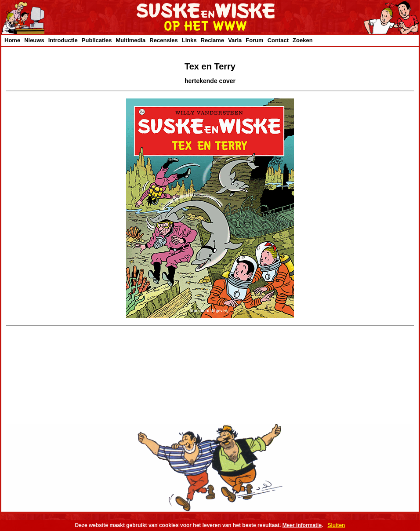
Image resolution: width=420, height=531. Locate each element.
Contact (278, 40)
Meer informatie (302, 525)
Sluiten (336, 525)
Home (12, 40)
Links (189, 40)
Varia (235, 40)
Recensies (163, 40)
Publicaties (97, 40)
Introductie (63, 40)
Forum (254, 40)
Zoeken (303, 40)
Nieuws (34, 40)
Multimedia (130, 40)
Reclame (212, 40)
